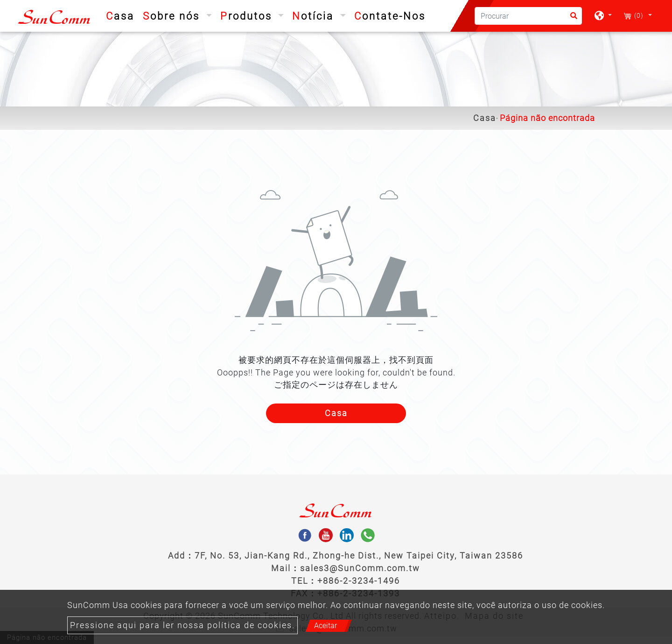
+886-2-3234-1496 (359, 581)
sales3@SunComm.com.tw (360, 568)
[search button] (571, 19)
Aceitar (325, 626)
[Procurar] (528, 16)
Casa (122, 15)
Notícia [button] (315, 16)
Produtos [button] (248, 16)
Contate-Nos (390, 16)
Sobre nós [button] (173, 16)
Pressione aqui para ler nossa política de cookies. (182, 625)
